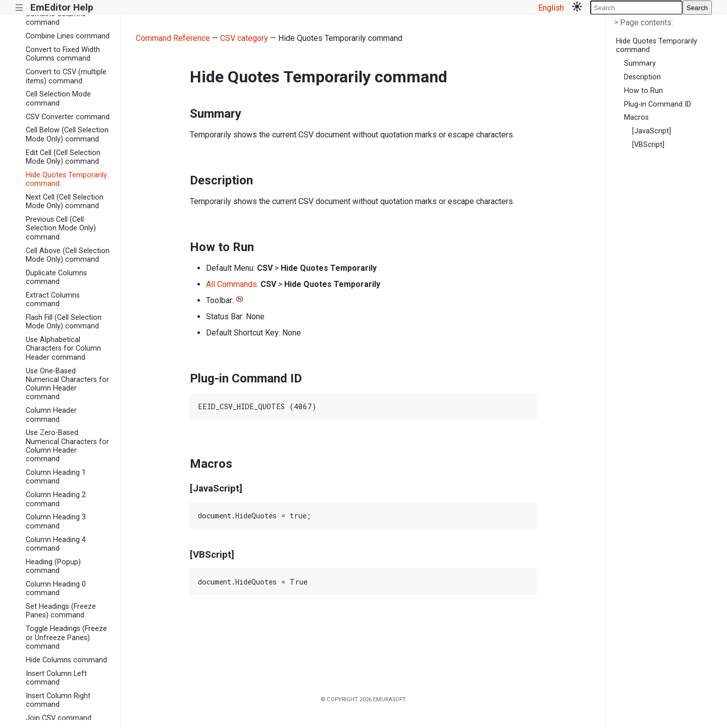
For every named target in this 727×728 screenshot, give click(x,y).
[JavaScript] (652, 131)
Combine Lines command (68, 36)
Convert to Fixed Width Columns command (63, 54)
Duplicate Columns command (56, 277)
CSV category (244, 38)
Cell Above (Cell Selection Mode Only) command (68, 255)
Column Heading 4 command (56, 544)
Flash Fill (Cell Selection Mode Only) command (64, 322)
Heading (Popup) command (53, 566)
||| (19, 8)
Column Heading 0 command (56, 589)
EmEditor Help (62, 7)
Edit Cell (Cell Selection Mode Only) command (63, 157)
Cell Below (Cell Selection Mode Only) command (67, 134)
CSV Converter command (68, 117)
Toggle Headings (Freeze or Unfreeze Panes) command (66, 638)
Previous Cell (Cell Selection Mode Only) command (61, 228)
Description (642, 77)
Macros (636, 117)
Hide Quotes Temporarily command (66, 179)
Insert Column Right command (58, 700)
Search (697, 8)
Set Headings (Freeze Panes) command (61, 611)
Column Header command (51, 415)
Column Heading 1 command (56, 477)
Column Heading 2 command (56, 499)
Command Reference (173, 38)
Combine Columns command (56, 18)
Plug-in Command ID (658, 104)
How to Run (643, 91)
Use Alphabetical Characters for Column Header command (63, 349)
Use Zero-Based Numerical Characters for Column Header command (67, 446)
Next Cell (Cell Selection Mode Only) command (65, 202)
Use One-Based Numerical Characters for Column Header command (67, 384)
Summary (640, 63)
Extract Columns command (53, 300)
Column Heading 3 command (56, 521)
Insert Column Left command (56, 678)
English (551, 8)
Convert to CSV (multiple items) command (66, 76)
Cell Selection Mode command (58, 99)
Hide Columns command (66, 660)
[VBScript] (648, 145)
